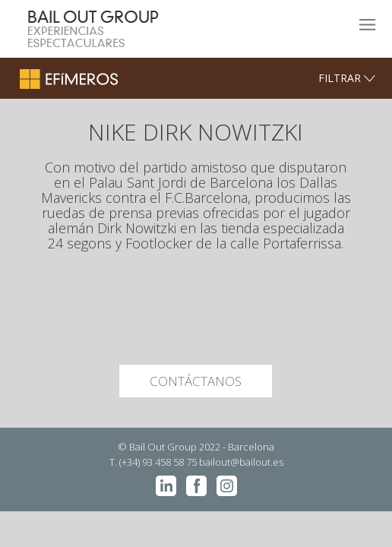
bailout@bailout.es (241, 462)
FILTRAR (347, 78)
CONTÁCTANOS (196, 381)
